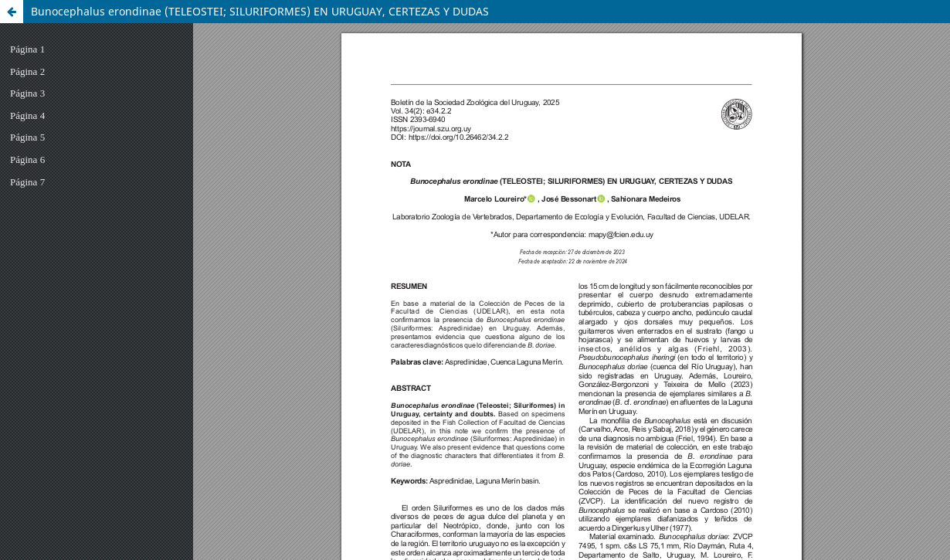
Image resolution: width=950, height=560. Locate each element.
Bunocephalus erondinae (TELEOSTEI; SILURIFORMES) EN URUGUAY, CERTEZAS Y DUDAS (260, 11)
